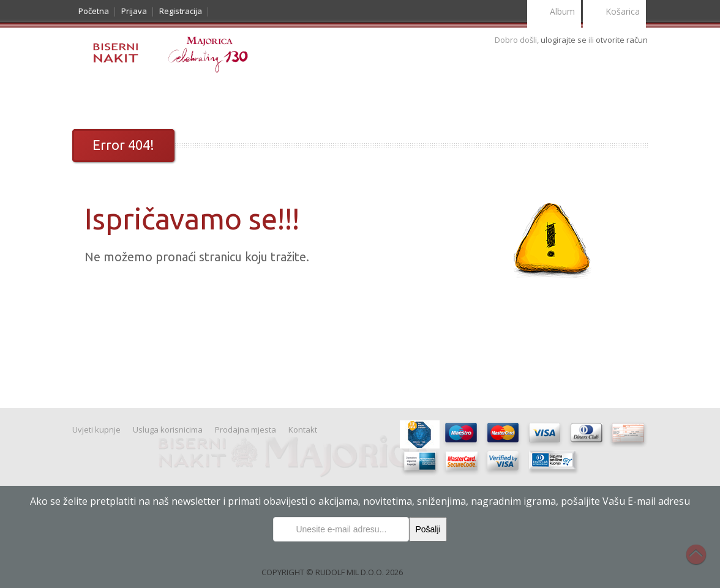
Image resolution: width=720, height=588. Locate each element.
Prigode (191, 99)
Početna (94, 11)
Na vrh (702, 561)
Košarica (614, 13)
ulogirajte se (564, 40)
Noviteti (145, 99)
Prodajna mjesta (246, 430)
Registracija (181, 11)
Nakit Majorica (252, 99)
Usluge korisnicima (407, 99)
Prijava (134, 11)
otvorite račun (622, 40)
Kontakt (481, 99)
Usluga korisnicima (168, 430)
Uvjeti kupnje (324, 99)
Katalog (98, 99)
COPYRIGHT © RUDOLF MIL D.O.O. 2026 (332, 572)
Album (554, 13)
